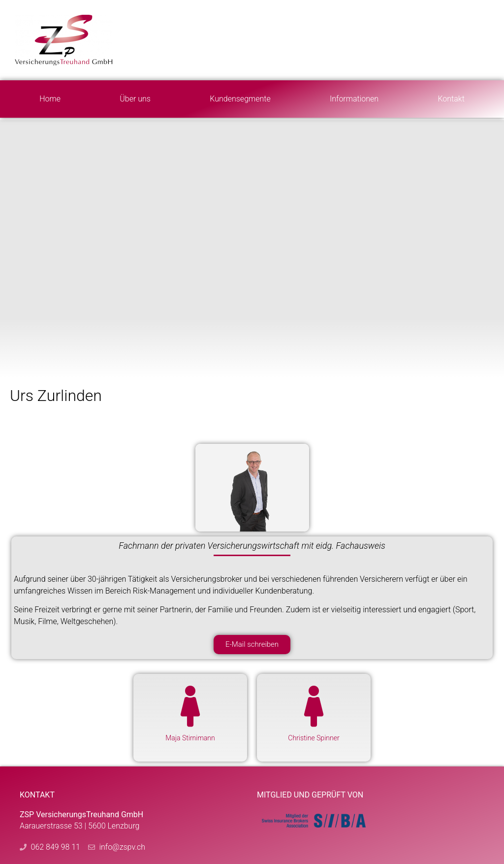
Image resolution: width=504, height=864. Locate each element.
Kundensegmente (240, 99)
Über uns (135, 99)
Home (50, 99)
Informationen (354, 99)
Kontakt (451, 99)
